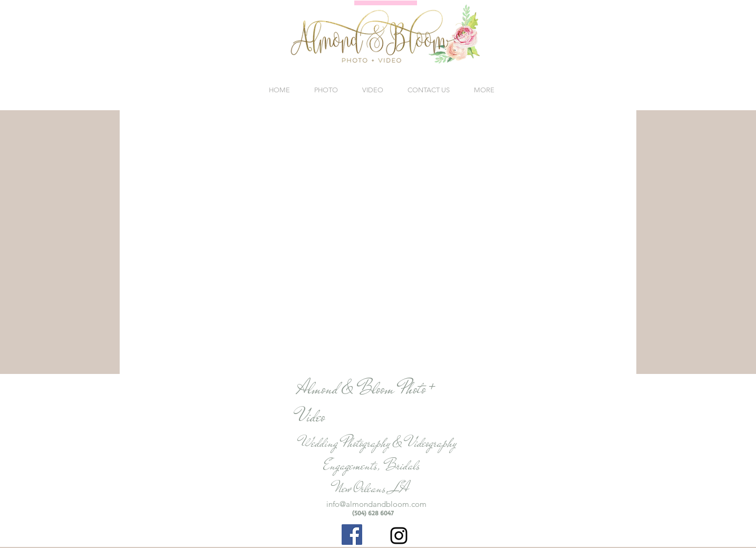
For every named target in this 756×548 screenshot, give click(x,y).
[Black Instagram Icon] (399, 536)
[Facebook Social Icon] (352, 535)
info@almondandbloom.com (376, 504)
